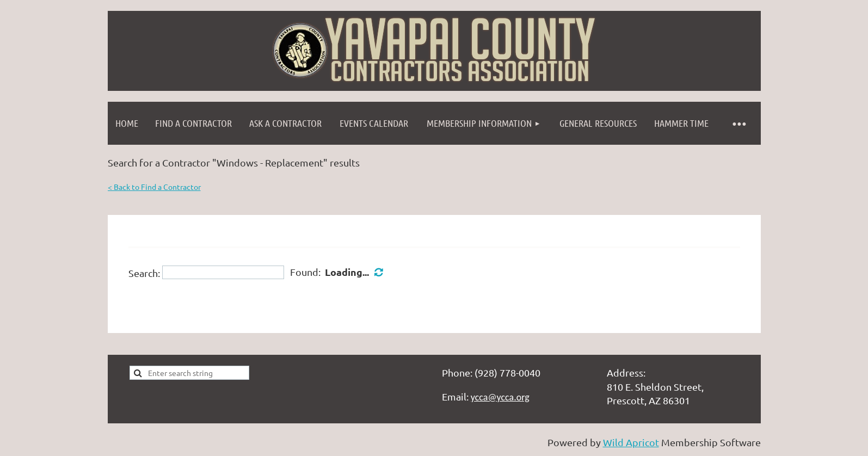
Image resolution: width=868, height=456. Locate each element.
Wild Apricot (631, 442)
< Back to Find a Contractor (154, 187)
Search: (144, 272)
